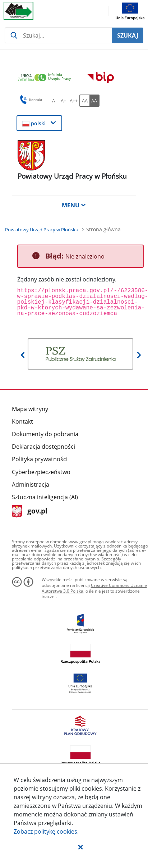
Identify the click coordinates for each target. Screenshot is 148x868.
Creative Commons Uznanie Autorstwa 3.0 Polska (94, 588)
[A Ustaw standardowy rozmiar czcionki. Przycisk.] (54, 101)
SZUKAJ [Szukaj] (128, 35)
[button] (80, 847)
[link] (46, 78)
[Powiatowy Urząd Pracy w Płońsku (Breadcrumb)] (42, 230)
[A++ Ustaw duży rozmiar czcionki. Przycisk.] (74, 101)
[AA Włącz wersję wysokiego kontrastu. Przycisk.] (94, 101)
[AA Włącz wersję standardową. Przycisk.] (84, 101)
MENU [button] (74, 205)
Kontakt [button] (30, 100)
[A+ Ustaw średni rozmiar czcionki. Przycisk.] (64, 101)
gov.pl (30, 512)
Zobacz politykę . (46, 831)
